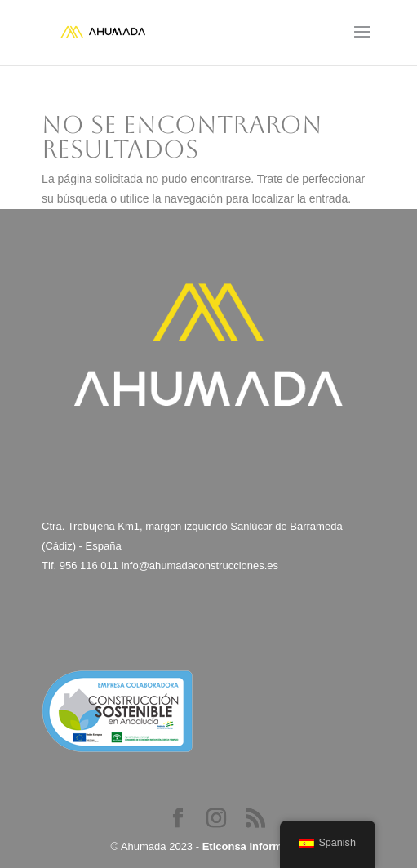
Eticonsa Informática (255, 846)
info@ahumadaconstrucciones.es (200, 565)
